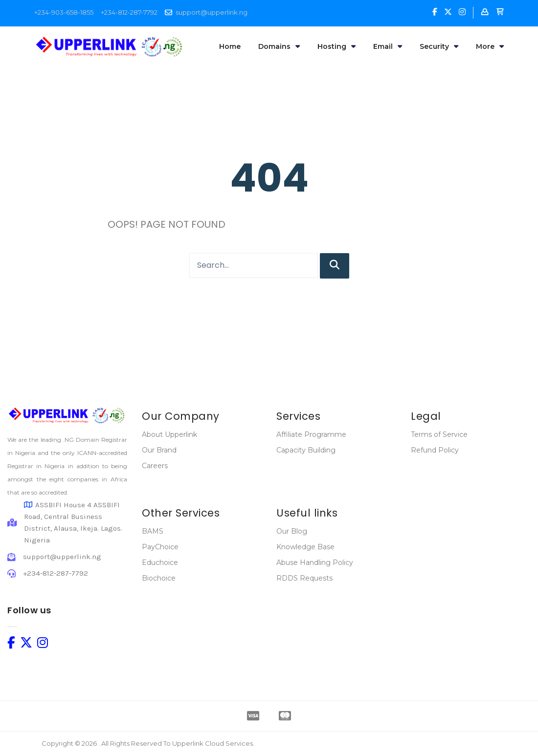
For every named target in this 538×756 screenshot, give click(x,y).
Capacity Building (306, 450)
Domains (279, 46)
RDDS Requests (304, 578)
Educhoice (160, 562)
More (490, 46)
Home (230, 46)
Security (439, 46)
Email (388, 46)
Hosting (336, 46)
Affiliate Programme (311, 434)
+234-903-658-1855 (64, 12)
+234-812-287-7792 (129, 12)
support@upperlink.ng (212, 12)
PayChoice (160, 547)
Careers (155, 466)
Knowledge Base (305, 547)
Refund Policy (435, 450)
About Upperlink (169, 434)
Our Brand (159, 450)
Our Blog (292, 531)
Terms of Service (439, 434)
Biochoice (159, 578)
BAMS (153, 531)
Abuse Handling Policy (315, 562)
